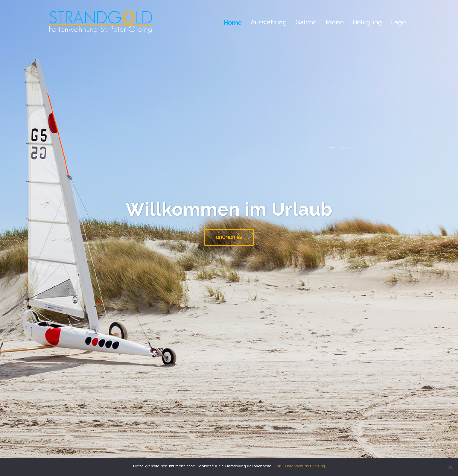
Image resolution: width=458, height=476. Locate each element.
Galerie (306, 22)
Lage (398, 22)
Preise (335, 22)
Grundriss (229, 237)
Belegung (367, 22)
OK (279, 466)
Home (233, 23)
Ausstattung (269, 22)
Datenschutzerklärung (305, 466)
